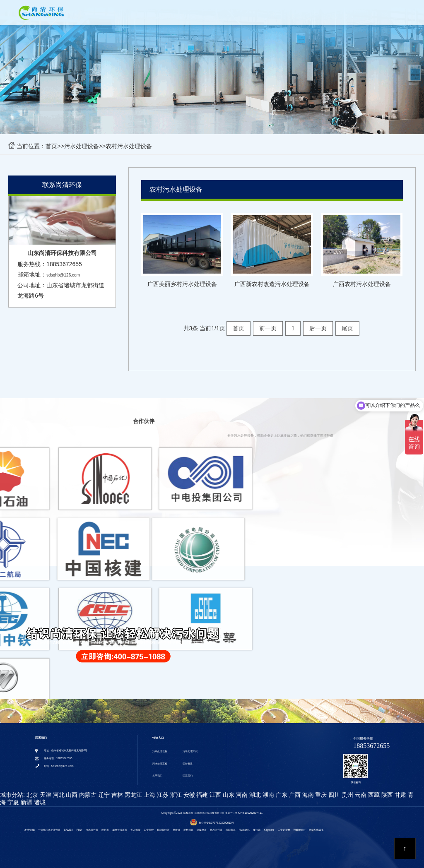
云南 (360, 789)
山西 (71, 789)
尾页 (347, 328)
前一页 (268, 328)
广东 (281, 789)
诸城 (39, 797)
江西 (214, 789)
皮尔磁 (257, 825)
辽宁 (103, 789)
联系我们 (395, 14)
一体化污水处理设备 (49, 825)
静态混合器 (216, 825)
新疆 (26, 797)
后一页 (318, 328)
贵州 (347, 789)
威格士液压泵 (120, 825)
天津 (45, 789)
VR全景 (361, 14)
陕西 (386, 789)
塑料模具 (188, 825)
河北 (58, 789)
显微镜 (176, 825)
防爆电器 (202, 825)
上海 (149, 789)
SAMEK (68, 825)
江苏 (162, 789)
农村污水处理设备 (129, 146)
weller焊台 (300, 825)
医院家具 (231, 825)
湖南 (267, 789)
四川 (333, 789)
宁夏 (12, 797)
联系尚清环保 (62, 185)
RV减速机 (245, 825)
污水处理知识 (205, 14)
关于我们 (326, 14)
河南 (241, 789)
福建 (202, 789)
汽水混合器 (92, 825)
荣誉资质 (290, 14)
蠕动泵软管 (163, 825)
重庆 (320, 789)
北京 (31, 789)
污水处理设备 (160, 14)
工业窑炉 (149, 825)
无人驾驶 (135, 825)
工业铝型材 (284, 825)
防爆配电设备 (316, 825)
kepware (269, 825)
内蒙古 (87, 789)
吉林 (116, 789)
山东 (228, 789)
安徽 (188, 789)
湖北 (254, 789)
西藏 (373, 789)
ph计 (79, 825)
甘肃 (400, 789)
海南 (307, 789)
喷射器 (105, 825)
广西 (294, 789)
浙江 (175, 789)
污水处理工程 (250, 14)
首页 (124, 14)
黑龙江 (132, 789)
